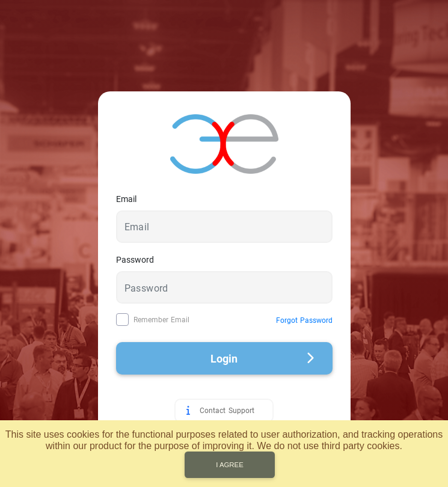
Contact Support (227, 411)
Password (135, 260)
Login (262, 359)
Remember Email (161, 320)
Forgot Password (304, 320)
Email (126, 199)
